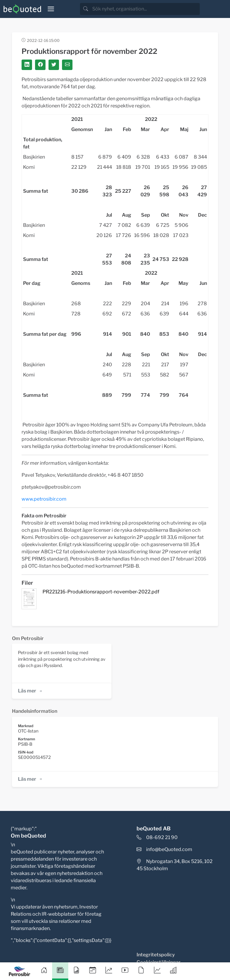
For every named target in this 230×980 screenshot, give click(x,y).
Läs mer (30, 691)
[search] (145, 9)
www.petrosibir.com (44, 499)
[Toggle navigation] (51, 9)
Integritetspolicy (156, 955)
